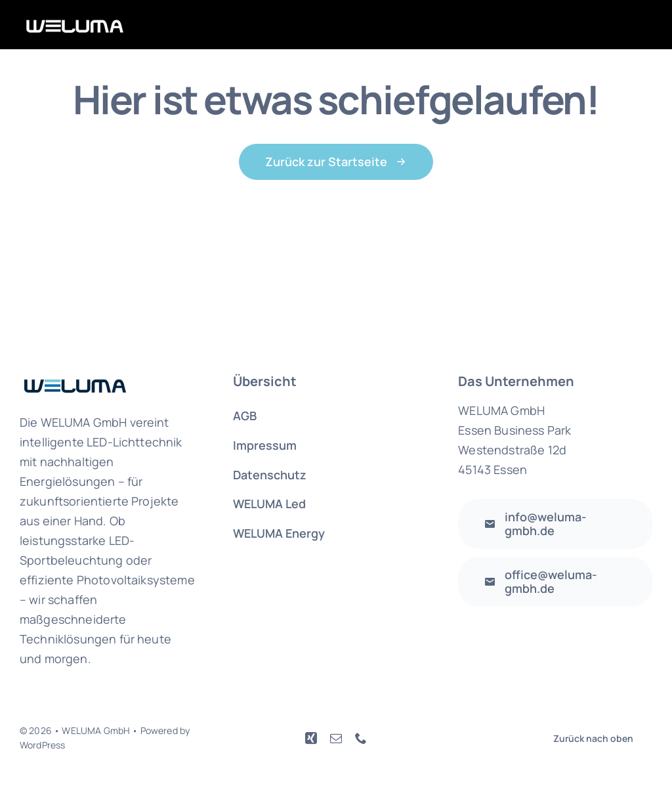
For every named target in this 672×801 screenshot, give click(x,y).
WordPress (42, 745)
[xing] (311, 738)
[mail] (336, 738)
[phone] (361, 738)
